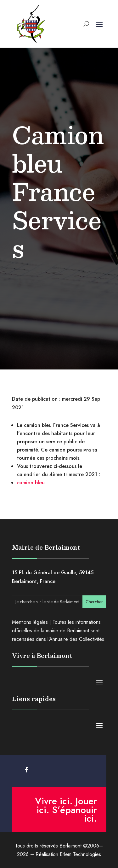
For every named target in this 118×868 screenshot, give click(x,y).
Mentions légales (30, 622)
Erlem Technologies (80, 854)
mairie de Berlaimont (67, 631)
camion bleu (31, 483)
